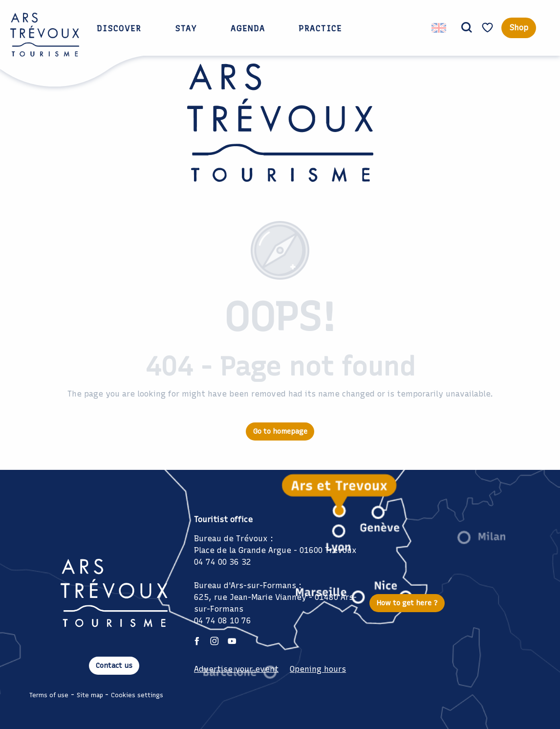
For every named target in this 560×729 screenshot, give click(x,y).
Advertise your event (236, 669)
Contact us (114, 665)
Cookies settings (137, 695)
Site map (90, 695)
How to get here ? (407, 603)
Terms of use (49, 695)
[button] (467, 28)
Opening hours (318, 669)
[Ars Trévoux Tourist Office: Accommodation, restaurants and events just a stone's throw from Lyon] (280, 129)
